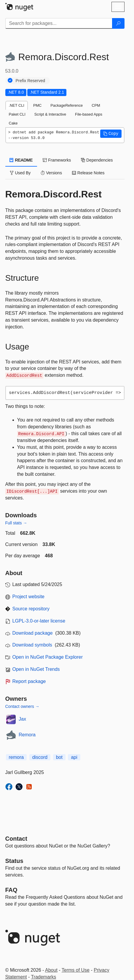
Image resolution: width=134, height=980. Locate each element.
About (51, 970)
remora (16, 757)
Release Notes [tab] (88, 173)
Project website (29, 597)
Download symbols (32, 645)
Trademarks (43, 977)
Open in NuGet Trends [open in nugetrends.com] (36, 669)
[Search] (118, 23)
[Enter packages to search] (59, 23)
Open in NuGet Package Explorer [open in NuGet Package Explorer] (48, 657)
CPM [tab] (96, 105)
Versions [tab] (51, 173)
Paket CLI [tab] (17, 114)
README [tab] (21, 160)
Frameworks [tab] (57, 160)
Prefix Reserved (31, 81)
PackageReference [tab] (67, 105)
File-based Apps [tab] (89, 114)
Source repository (31, 609)
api (74, 757)
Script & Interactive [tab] (50, 114)
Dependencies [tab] (97, 160)
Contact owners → (22, 706)
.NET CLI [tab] (17, 105)
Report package (29, 681)
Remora (27, 735)
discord (40, 757)
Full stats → (16, 523)
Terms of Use (76, 970)
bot (59, 757)
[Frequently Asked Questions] (11, 890)
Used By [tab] (20, 173)
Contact (16, 839)
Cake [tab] (13, 123)
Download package (33, 633)
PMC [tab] (37, 105)
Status (14, 861)
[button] (111, 134)
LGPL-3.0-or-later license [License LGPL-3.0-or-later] (39, 621)
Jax (22, 719)
